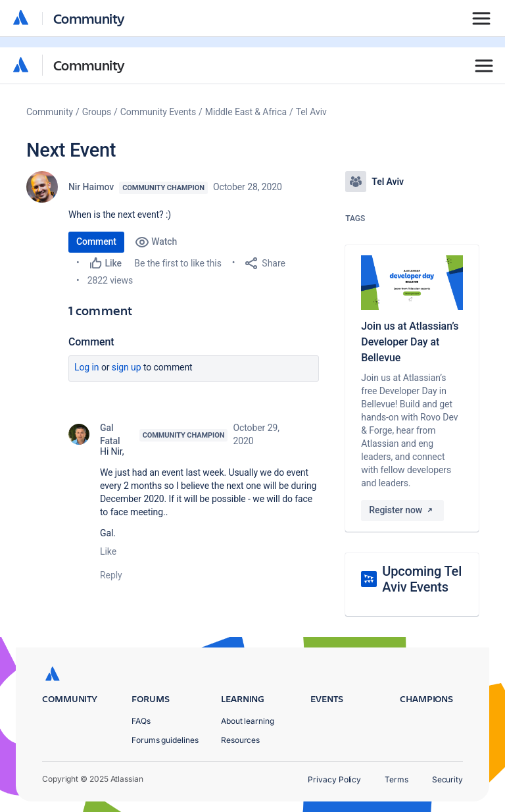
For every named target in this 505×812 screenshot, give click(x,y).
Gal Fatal (110, 434)
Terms (397, 779)
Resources (240, 740)
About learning (248, 721)
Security (447, 779)
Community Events (158, 112)
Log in (87, 367)
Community (89, 65)
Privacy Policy (334, 779)
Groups (97, 112)
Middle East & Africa (246, 112)
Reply (111, 575)
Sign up (127, 367)
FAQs (141, 721)
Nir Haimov (91, 187)
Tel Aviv (311, 112)
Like (108, 551)
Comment (96, 241)
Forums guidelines (165, 740)
